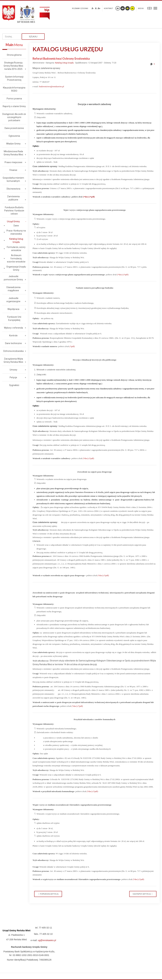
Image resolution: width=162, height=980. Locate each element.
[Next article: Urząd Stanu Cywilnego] (143, 894)
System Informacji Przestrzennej (14, 78)
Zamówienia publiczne (13, 198)
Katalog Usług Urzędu (64, 63)
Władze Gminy (13, 144)
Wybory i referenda (13, 328)
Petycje (13, 377)
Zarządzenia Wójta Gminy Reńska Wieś (13, 360)
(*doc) (86, 197)
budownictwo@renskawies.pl (52, 86)
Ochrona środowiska (13, 351)
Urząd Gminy (13, 221)
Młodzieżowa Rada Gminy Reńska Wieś (13, 153)
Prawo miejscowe (13, 162)
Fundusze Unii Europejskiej (14, 318)
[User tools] (152, 64)
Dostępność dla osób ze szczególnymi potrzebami (14, 117)
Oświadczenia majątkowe (13, 289)
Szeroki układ (155, 8)
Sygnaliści (14, 385)
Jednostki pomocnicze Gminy (13, 278)
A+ (99, 8)
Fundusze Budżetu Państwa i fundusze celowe (14, 211)
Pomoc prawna (14, 99)
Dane (16, 226)
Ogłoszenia (14, 136)
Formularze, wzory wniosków (16, 249)
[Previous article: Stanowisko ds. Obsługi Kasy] (48, 894)
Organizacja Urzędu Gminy (16, 268)
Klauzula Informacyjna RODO (14, 89)
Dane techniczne (13, 343)
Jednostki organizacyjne (13, 300)
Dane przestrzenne (14, 128)
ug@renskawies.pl (47, 940)
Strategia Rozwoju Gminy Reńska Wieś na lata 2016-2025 (13, 66)
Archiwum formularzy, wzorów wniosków (16, 258)
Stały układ (150, 8)
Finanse (13, 170)
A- (93, 8)
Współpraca (13, 309)
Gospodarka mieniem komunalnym (13, 179)
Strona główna (14, 55)
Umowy (13, 370)
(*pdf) (92, 197)
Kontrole (13, 336)
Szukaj (33, 36)
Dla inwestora (13, 189)
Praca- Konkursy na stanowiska (16, 232)
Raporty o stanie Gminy (14, 106)
